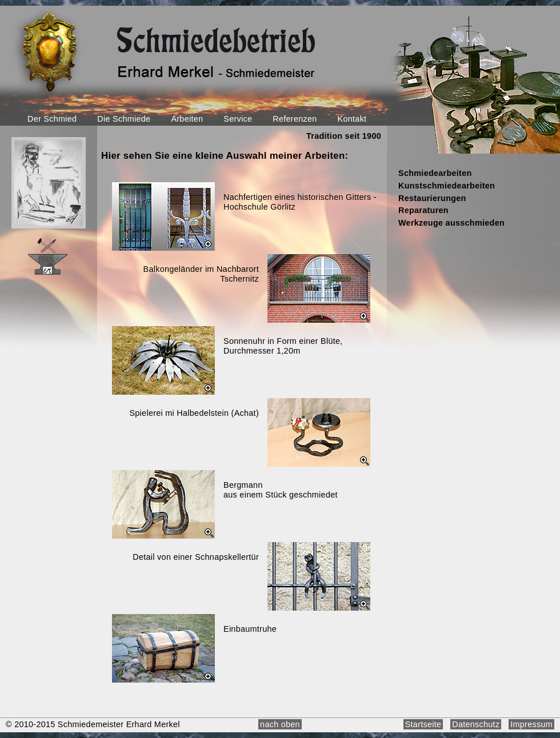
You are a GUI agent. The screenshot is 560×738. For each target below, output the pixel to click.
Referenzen (295, 119)
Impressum (531, 724)
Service (238, 119)
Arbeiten (187, 119)
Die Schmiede (124, 119)
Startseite (423, 724)
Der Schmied (52, 119)
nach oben (280, 724)
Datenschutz (476, 724)
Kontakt (352, 119)
